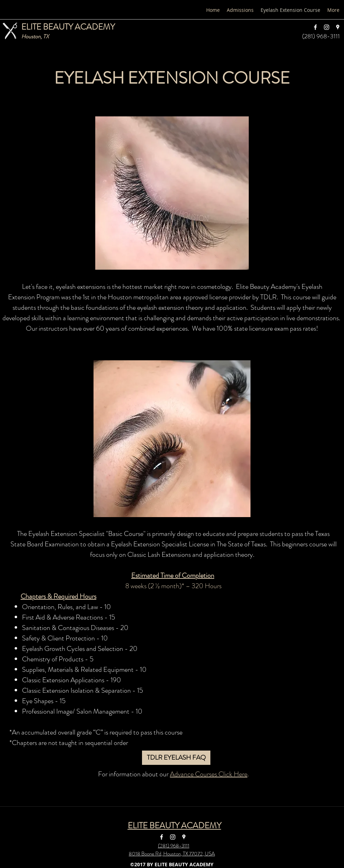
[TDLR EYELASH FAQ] (176, 758)
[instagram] (327, 27)
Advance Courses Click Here (209, 774)
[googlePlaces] (338, 27)
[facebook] (315, 27)
